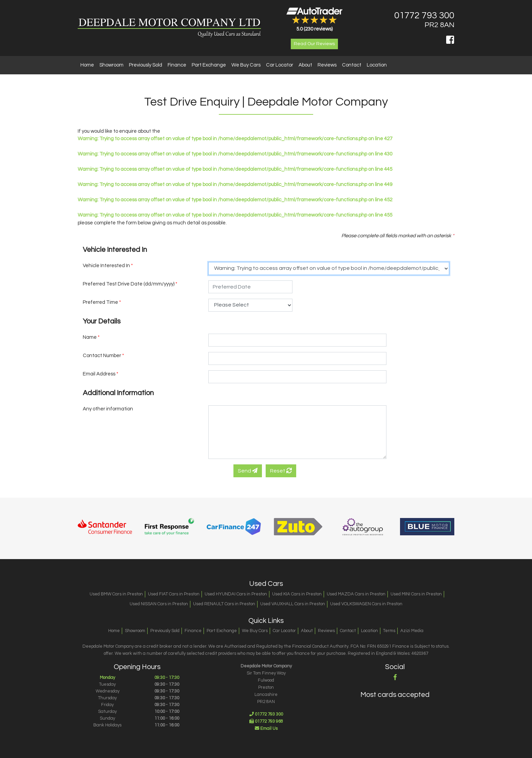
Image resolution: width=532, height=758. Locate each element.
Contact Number (103, 356)
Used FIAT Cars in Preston (174, 594)
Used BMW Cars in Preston (116, 594)
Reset (281, 471)
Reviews (327, 65)
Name (91, 337)
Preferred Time (102, 302)
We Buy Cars (246, 65)
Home (87, 65)
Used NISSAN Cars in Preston (159, 604)
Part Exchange (209, 65)
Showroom (111, 65)
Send (248, 471)
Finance (177, 65)
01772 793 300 (424, 16)
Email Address (101, 374)
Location (377, 65)
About (305, 65)
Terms (389, 631)
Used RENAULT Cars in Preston (224, 604)
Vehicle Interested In (108, 266)
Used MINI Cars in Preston (416, 594)
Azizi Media (412, 631)
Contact (352, 65)
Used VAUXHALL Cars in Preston (293, 604)
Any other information (108, 409)
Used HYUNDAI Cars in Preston (236, 594)
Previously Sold (146, 65)
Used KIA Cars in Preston (297, 594)
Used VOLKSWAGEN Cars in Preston (366, 604)
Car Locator (280, 65)
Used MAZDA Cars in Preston (356, 594)
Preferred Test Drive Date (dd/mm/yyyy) (130, 284)
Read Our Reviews (314, 44)
